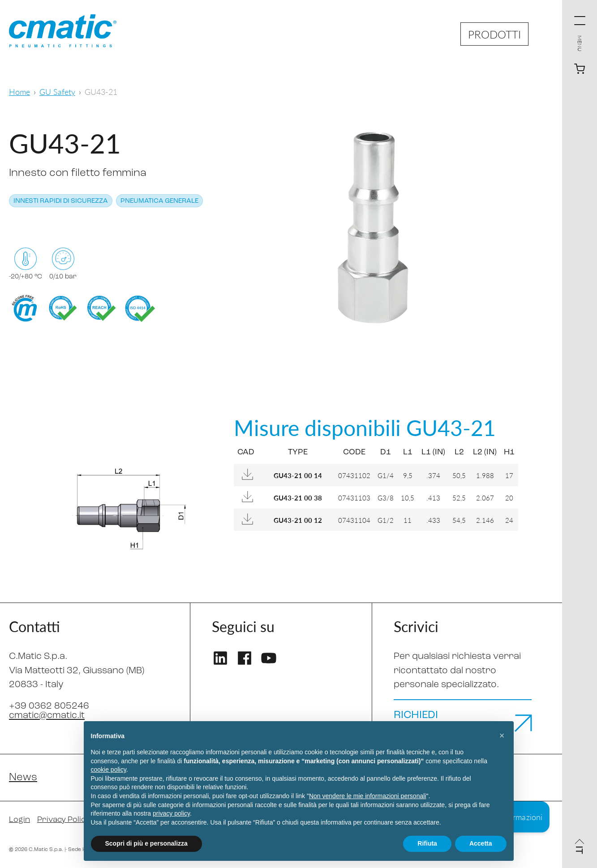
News (23, 778)
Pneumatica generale (159, 201)
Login (19, 820)
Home (19, 92)
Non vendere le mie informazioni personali (367, 796)
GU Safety (57, 92)
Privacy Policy (63, 820)
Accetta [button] (481, 843)
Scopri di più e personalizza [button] (146, 843)
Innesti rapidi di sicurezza (61, 201)
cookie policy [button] (109, 770)
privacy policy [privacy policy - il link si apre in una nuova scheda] (171, 813)
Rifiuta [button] (427, 843)
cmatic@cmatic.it (47, 716)
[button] (502, 735)
